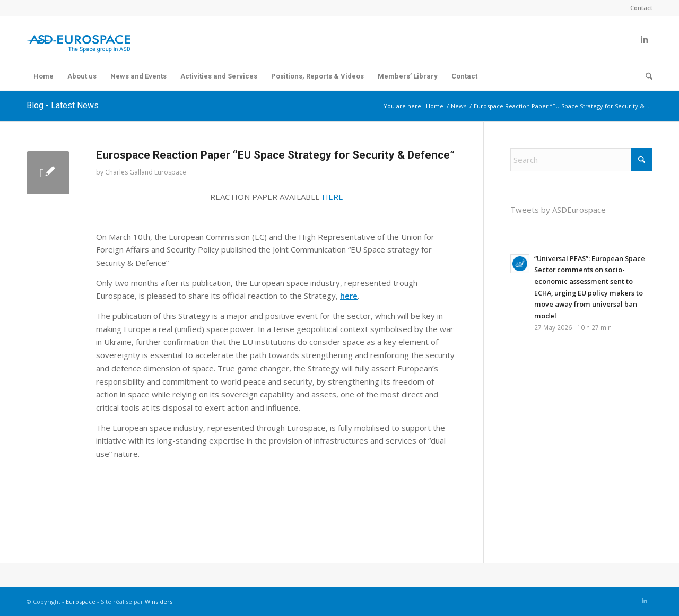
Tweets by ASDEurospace (558, 210)
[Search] (646, 76)
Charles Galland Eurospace (146, 172)
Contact (641, 8)
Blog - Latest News (63, 105)
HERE (333, 197)
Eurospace (81, 601)
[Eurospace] (79, 39)
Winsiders (159, 601)
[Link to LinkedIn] (645, 39)
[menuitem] (639, 8)
